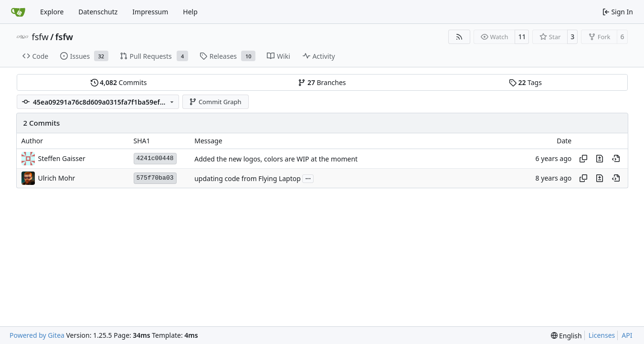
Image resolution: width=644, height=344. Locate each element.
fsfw (40, 37)
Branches (322, 82)
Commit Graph (215, 102)
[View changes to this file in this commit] (600, 159)
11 (522, 37)
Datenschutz (98, 12)
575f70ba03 (155, 178)
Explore (52, 12)
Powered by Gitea (37, 335)
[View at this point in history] (616, 159)
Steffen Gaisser (62, 158)
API (627, 335)
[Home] (18, 12)
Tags (525, 82)
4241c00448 (155, 158)
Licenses (602, 335)
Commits (119, 82)
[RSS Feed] (459, 37)
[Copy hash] (583, 159)
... (308, 178)
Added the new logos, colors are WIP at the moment (276, 159)
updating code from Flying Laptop (248, 178)
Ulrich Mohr (57, 178)
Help (190, 12)
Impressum (150, 12)
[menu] (566, 336)
